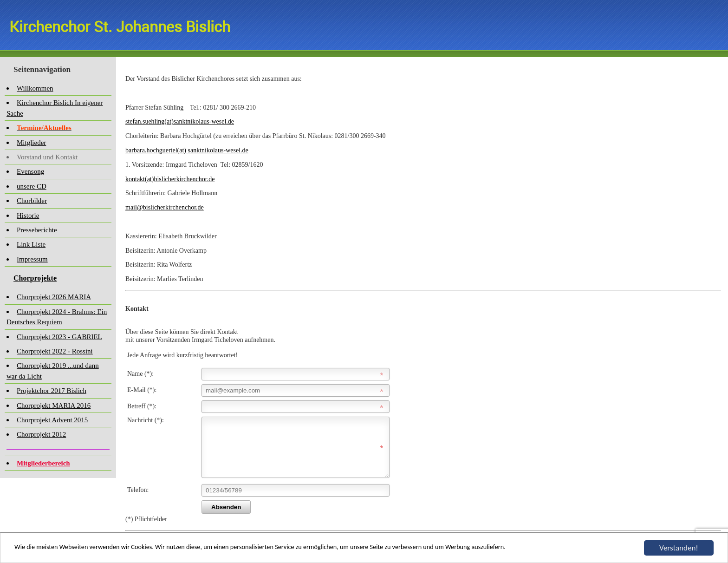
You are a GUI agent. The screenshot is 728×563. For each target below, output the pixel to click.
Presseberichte (37, 230)
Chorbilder (32, 201)
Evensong (30, 171)
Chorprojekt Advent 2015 (52, 420)
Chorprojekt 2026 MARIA (54, 297)
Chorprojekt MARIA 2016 (54, 406)
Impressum (32, 259)
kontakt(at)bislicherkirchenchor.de (170, 179)
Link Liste (31, 244)
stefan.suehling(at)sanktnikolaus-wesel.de (180, 121)
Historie (28, 216)
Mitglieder (31, 143)
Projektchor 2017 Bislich (52, 391)
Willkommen (35, 88)
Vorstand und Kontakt (47, 157)
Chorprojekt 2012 (41, 434)
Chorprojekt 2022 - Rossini (55, 351)
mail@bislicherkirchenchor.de (165, 207)
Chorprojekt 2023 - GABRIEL (59, 337)
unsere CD (32, 186)
